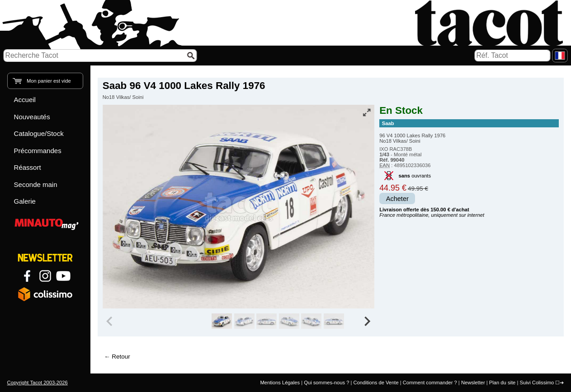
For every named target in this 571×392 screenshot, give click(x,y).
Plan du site (502, 383)
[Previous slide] (110, 321)
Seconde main (36, 184)
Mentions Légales (280, 383)
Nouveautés (32, 117)
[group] (222, 321)
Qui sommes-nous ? (326, 383)
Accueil (25, 100)
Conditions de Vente (376, 383)
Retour (121, 357)
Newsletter (473, 383)
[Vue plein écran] (367, 112)
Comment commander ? (430, 383)
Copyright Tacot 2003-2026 (38, 383)
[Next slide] (367, 321)
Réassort (28, 167)
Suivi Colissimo (537, 383)
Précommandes (38, 151)
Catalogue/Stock (39, 133)
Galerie (25, 201)
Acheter (397, 199)
